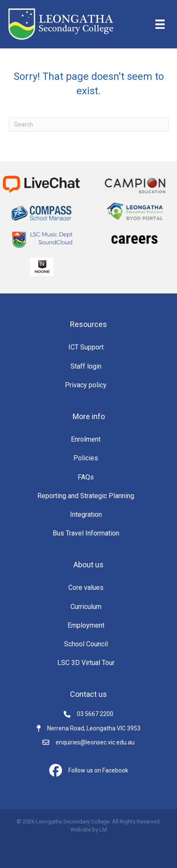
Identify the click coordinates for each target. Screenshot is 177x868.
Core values (86, 588)
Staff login (86, 366)
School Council (86, 644)
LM (103, 830)
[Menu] (160, 24)
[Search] (88, 124)
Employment (86, 625)
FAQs (86, 477)
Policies (86, 458)
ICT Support (86, 347)
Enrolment (86, 439)
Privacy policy (86, 385)
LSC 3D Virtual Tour (86, 663)
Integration (86, 514)
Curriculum (86, 607)
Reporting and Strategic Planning (86, 496)
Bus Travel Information (86, 533)
